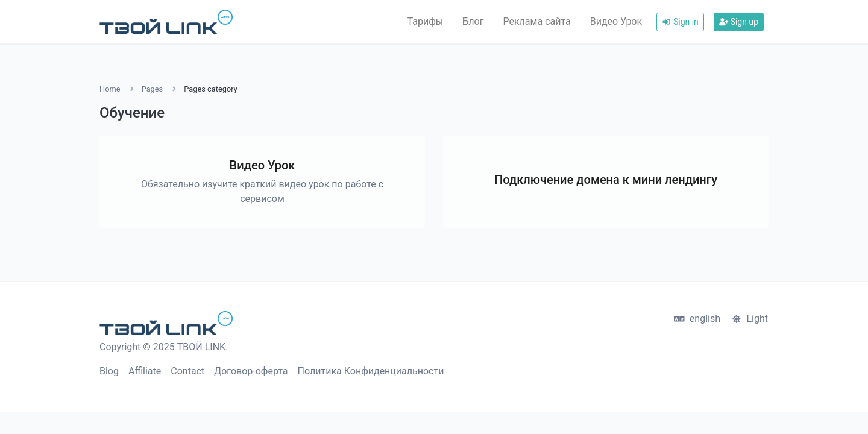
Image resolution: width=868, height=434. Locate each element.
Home (110, 89)
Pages (153, 89)
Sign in (680, 22)
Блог (473, 21)
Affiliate (145, 371)
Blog (109, 371)
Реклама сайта (536, 21)
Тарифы (426, 21)
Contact (187, 371)
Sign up (739, 22)
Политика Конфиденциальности (371, 371)
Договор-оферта (251, 371)
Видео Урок (616, 21)
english (697, 319)
